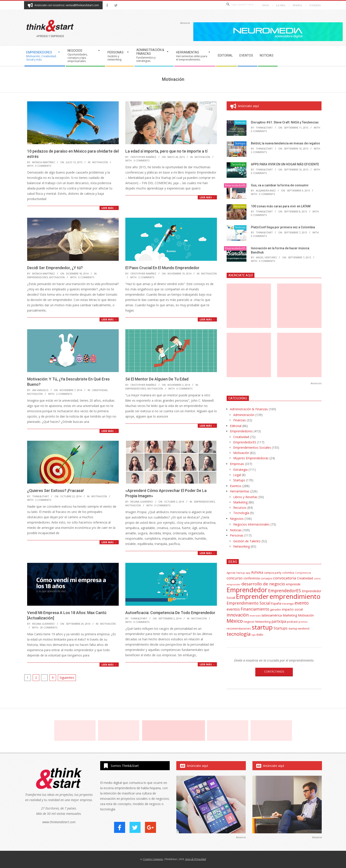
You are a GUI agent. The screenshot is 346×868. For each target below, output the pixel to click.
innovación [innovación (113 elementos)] (238, 615)
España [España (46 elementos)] (276, 603)
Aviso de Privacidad (195, 859)
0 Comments (43, 166)
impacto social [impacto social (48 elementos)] (292, 609)
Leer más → (109, 208)
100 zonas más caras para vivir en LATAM (281, 206)
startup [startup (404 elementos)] (262, 627)
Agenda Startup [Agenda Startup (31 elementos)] (236, 573)
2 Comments (146, 277)
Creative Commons (153, 859)
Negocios (237, 519)
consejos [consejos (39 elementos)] (266, 578)
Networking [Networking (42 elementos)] (263, 622)
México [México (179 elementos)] (235, 621)
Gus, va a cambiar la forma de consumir (280, 185)
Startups (240, 143)
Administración (244, 415)
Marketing (240, 502)
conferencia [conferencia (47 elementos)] (252, 578)
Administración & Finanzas (249, 409)
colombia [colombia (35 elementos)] (288, 573)
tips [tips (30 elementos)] (254, 635)
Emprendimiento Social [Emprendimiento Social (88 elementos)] (248, 603)
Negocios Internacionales (251, 524)
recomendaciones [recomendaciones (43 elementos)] (239, 628)
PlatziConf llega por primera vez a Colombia (283, 227)
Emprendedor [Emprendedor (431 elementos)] (247, 590)
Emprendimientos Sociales (252, 447)
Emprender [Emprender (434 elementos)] (252, 596)
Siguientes (67, 678)
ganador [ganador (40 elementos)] (276, 610)
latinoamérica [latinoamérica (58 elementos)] (272, 615)
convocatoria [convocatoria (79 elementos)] (285, 578)
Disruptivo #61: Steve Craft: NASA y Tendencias (285, 122)
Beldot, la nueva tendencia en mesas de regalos (285, 143)
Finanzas (240, 420)
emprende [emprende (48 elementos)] (293, 584)
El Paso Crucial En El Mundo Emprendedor (162, 268)
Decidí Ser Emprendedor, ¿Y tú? (55, 268)
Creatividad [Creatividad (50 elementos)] (305, 578)
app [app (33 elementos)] (248, 573)
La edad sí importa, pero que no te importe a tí (166, 151)
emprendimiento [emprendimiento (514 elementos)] (295, 596)
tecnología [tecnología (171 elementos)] (239, 634)
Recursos (240, 206)
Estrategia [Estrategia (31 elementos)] (288, 604)
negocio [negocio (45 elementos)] (249, 622)
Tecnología (238, 164)
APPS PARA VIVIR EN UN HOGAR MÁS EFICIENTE (285, 164)
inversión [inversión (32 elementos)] (255, 616)
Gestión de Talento (247, 541)
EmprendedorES (38, 277)
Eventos (236, 486)
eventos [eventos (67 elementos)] (233, 609)
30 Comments (49, 627)
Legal (237, 475)
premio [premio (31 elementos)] (303, 622)
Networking (242, 546)
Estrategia (240, 470)
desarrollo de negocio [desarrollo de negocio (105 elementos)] (263, 584)
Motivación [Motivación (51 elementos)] (306, 615)
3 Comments (141, 160)
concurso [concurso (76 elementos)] (235, 578)
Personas (237, 535)
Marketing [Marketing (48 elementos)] (290, 615)
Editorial (236, 426)
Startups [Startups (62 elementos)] (281, 628)
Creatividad (100, 390)
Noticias (240, 122)
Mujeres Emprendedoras (251, 458)
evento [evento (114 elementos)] (302, 603)
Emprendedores (241, 431)
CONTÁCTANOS (274, 672)
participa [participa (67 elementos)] (279, 621)
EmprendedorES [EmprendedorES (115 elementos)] (285, 591)
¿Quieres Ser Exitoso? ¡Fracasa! (55, 491)
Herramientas (240, 491)
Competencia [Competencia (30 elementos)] (303, 573)
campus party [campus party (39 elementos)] (273, 573)
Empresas (237, 464)
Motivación (100, 162)
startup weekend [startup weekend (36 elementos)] (299, 629)
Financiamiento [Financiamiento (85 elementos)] (255, 609)
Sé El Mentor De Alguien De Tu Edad (157, 379)
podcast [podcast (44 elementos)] (292, 622)
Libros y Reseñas (245, 497)
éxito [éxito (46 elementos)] (260, 635)
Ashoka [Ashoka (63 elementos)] (257, 572)
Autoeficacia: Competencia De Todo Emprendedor (170, 613)
